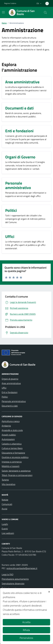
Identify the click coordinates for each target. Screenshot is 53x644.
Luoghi (5, 524)
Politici (5, 397)
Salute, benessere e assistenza (16, 471)
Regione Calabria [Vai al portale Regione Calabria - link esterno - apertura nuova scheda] (10, 3)
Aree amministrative (11, 383)
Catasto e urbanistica (12, 444)
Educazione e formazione (13, 453)
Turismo (5, 480)
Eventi (5, 529)
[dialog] (26, 616)
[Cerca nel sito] (45, 13)
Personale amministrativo (14, 401)
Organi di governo (10, 379)
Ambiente (6, 426)
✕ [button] (49, 592)
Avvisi (4, 509)
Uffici (4, 388)
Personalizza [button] (26, 638)
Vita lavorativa (8, 484)
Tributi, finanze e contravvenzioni (17, 475)
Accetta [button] (26, 622)
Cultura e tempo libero (12, 448)
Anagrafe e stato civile (12, 430)
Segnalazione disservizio (13, 583)
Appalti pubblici (9, 435)
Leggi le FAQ (8, 574)
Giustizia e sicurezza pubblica (15, 457)
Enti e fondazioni (10, 392)
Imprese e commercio (12, 462)
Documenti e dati (10, 406)
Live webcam (8, 533)
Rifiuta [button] (26, 630)
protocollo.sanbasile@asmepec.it (22, 568)
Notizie (5, 500)
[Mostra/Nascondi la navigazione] (3, 12)
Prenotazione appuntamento (15, 579)
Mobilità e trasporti (11, 466)
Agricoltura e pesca (11, 421)
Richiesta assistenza (11, 588)
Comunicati (7, 504)
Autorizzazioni (8, 439)
